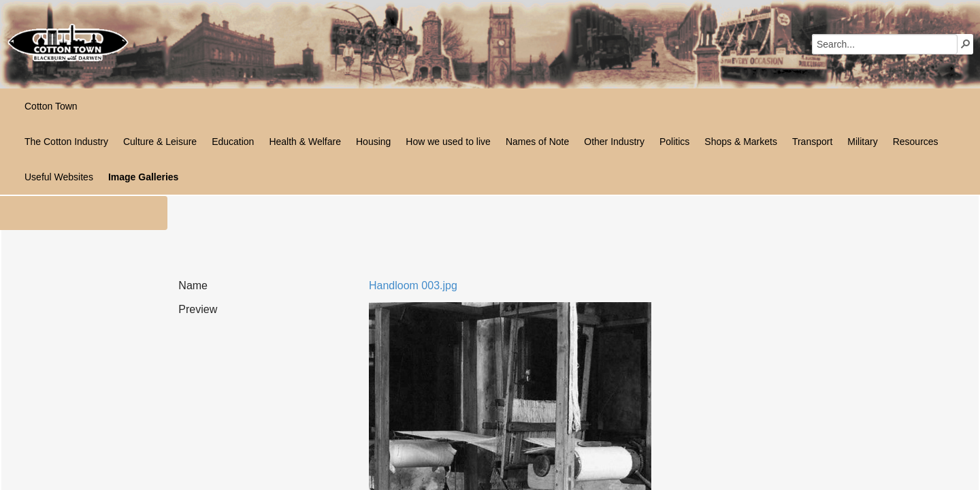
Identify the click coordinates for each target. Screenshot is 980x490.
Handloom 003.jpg (413, 285)
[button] (966, 44)
